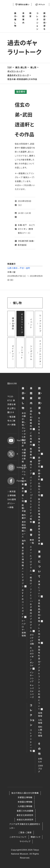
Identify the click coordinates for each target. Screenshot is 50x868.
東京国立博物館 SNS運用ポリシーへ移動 (12, 500)
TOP (10, 67)
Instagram (12, 467)
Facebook (12, 481)
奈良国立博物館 (25, 802)
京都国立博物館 (25, 797)
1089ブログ (41, 769)
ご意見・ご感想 (25, 833)
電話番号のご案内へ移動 (12, 421)
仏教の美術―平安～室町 (19, 268)
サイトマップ (25, 841)
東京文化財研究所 (25, 815)
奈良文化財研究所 (25, 820)
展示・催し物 (16, 20)
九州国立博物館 (25, 806)
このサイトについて (18, 837)
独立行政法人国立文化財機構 (25, 793)
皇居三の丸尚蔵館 (25, 811)
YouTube (12, 440)
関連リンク (36, 837)
